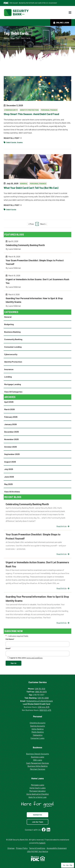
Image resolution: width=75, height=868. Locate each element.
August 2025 (10, 462)
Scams (20, 142)
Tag (17, 38)
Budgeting (9, 324)
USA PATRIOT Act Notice (38, 851)
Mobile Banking (38, 732)
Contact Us (37, 815)
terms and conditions (35, 658)
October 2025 (11, 447)
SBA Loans (38, 760)
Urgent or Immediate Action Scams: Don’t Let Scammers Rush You (37, 282)
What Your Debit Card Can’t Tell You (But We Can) (31, 188)
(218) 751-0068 (43, 698)
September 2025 (12, 454)
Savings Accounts (38, 726)
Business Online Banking (37, 766)
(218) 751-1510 (40, 689)
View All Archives (12, 492)
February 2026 (11, 417)
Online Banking (38, 729)
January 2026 (10, 424)
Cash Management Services (38, 763)
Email (8, 648)
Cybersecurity (11, 110)
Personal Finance (49, 110)
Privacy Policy (22, 848)
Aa (64, 865)
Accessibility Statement (57, 848)
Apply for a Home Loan (37, 797)
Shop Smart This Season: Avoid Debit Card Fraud (31, 114)
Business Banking (12, 332)
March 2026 (9, 409)
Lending (8, 377)
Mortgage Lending (13, 384)
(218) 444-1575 (44, 707)
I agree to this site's (25, 658)
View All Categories (13, 392)
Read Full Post (13, 138)
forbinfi (42, 843)
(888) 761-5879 (41, 692)
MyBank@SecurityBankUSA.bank (39, 701)
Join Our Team (37, 822)
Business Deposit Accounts (37, 754)
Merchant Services (38, 769)
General (24, 184)
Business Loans (38, 757)
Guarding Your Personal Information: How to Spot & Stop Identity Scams (37, 301)
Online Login (61, 22)
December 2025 (12, 432)
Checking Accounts (38, 723)
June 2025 (9, 477)
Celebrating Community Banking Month (37, 246)
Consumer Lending (13, 347)
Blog (12, 38)
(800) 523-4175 (45, 710)
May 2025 (8, 484)
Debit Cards (11, 142)
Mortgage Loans (38, 785)
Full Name (10, 639)
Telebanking (38, 735)
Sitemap (11, 848)
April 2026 (9, 402)
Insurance (9, 369)
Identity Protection (29, 110)
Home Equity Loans (37, 788)
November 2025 (11, 439)
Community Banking (13, 339)
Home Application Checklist (38, 794)
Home (6, 38)
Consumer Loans (37, 738)
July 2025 (9, 469)
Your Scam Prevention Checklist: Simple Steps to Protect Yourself (37, 263)
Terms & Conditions (37, 848)
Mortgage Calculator (37, 791)
